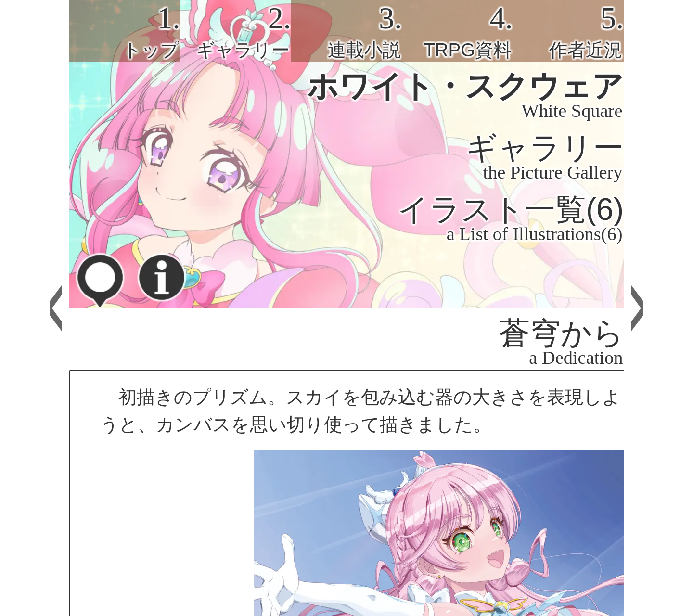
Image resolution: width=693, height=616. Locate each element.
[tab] (125, 31)
